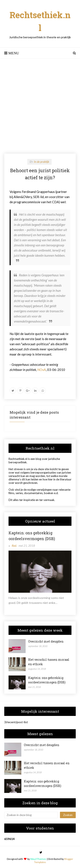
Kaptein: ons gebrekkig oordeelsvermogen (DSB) (32, 536)
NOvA (42, 370)
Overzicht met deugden (46, 641)
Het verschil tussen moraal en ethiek (49, 662)
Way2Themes (38, 859)
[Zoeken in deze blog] (31, 815)
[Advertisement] (40, 106)
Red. (14, 546)
